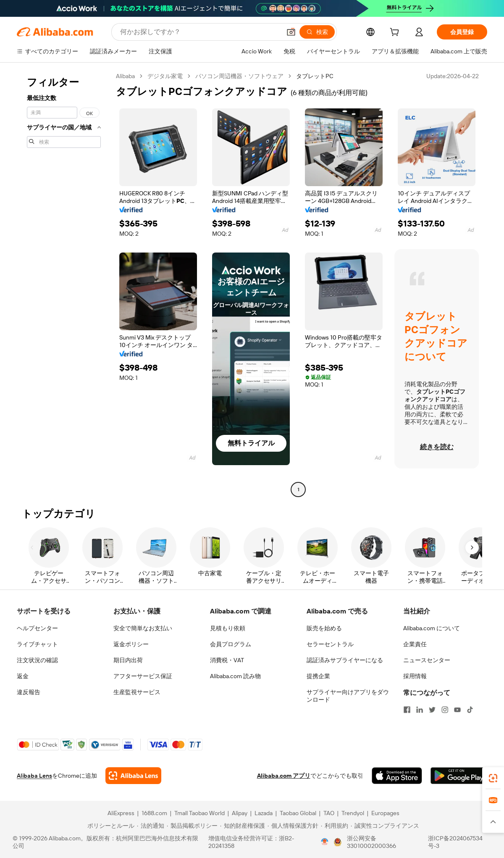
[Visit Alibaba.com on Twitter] (432, 710)
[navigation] (64, 284)
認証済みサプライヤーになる (345, 660)
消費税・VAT (227, 660)
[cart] (396, 33)
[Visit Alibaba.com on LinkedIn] (420, 710)
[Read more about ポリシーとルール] (110, 826)
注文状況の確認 (37, 660)
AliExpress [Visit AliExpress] (121, 813)
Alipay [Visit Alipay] (240, 813)
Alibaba (125, 76)
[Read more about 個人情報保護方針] (293, 826)
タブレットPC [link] (315, 76)
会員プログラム (231, 644)
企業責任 (415, 644)
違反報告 (29, 692)
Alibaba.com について (432, 628)
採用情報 (415, 676)
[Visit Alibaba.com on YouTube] (457, 710)
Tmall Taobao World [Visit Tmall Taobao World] (199, 813)
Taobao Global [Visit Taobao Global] (298, 813)
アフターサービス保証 (143, 676)
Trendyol (353, 813)
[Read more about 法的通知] (151, 826)
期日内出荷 (128, 660)
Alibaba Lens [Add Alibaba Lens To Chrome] (34, 776)
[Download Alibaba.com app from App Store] (397, 776)
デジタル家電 (165, 76)
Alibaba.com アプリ (284, 776)
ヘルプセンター (37, 628)
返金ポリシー (131, 644)
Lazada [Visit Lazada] (264, 813)
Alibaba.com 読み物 (235, 676)
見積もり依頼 (228, 628)
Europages (385, 813)
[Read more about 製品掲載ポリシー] (192, 826)
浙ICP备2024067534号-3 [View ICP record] (455, 842)
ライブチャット (37, 644)
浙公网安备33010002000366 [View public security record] (371, 842)
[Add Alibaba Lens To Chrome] (133, 776)
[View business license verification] (325, 842)
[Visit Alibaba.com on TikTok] (470, 710)
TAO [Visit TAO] (329, 813)
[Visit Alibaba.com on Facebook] (407, 710)
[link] (493, 778)
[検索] (317, 32)
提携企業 (318, 676)
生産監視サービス (137, 692)
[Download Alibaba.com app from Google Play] (459, 776)
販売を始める (324, 628)
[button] (291, 32)
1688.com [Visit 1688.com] (154, 813)
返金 (23, 676)
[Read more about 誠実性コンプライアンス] (385, 826)
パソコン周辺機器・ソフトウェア (239, 76)
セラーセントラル (330, 644)
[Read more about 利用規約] (335, 826)
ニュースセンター (427, 660)
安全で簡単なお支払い (143, 628)
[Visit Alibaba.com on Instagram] (445, 710)
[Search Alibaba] (200, 32)
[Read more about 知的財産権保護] (243, 826)
